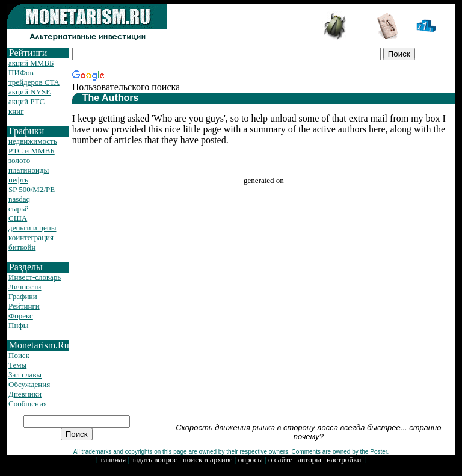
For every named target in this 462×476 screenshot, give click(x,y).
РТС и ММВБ (32, 151)
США (18, 218)
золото (19, 160)
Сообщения (28, 403)
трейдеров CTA (34, 82)
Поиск (19, 355)
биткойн (22, 247)
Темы (17, 365)
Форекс (21, 316)
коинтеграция (31, 237)
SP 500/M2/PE (32, 189)
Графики (23, 296)
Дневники (25, 394)
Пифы (19, 325)
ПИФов (21, 73)
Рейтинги (24, 306)
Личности (25, 287)
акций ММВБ (31, 63)
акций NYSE (29, 92)
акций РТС (26, 101)
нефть (18, 180)
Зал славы (25, 375)
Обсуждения (29, 384)
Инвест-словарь (35, 277)
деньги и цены (32, 228)
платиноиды (29, 170)
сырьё (18, 209)
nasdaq (19, 199)
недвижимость (33, 141)
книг (16, 111)
